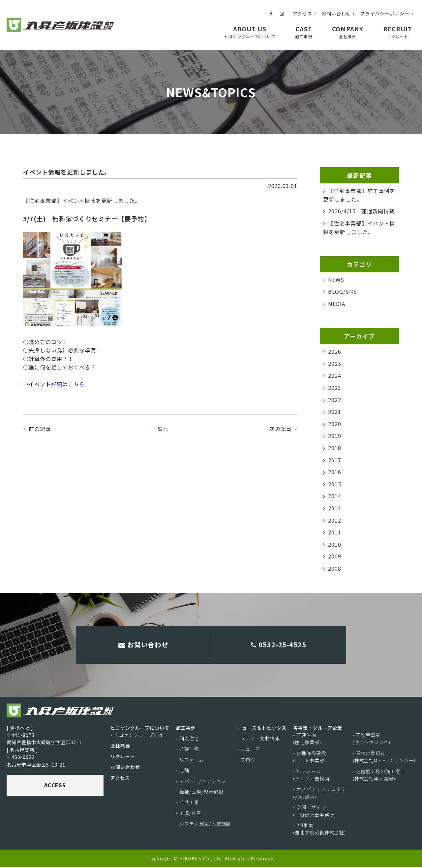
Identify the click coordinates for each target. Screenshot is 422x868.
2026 (335, 351)
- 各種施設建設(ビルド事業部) (310, 757)
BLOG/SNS (343, 291)
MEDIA (337, 304)
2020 (335, 424)
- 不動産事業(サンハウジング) (372, 739)
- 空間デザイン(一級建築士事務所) (315, 811)
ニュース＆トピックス (262, 728)
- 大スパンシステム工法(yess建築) (320, 793)
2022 (335, 399)
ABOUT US (250, 32)
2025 (335, 364)
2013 (335, 508)
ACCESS (55, 786)
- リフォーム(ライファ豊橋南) (312, 775)
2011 (335, 532)
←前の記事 (37, 429)
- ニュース (249, 749)
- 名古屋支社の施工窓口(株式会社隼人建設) (379, 775)
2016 (335, 472)
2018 (335, 448)
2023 (335, 388)
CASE (304, 32)
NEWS (336, 280)
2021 (335, 412)
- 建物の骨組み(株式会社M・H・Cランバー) (384, 757)
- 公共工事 (188, 803)
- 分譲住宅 (188, 749)
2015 (335, 484)
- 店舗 (183, 771)
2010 (335, 544)
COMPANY (348, 32)
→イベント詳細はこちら (54, 384)
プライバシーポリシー (387, 14)
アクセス (304, 14)
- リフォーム (190, 760)
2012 (335, 520)
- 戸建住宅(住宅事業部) (307, 739)
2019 (335, 436)
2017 (335, 460)
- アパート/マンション (201, 781)
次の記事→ (283, 429)
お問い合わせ (338, 14)
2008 (335, 568)
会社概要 (120, 746)
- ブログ (246, 760)
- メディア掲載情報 (259, 739)
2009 (335, 556)
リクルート (123, 757)
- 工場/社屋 (189, 814)
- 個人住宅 (188, 739)
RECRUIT (398, 32)
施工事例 (186, 728)
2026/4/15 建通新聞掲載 (361, 211)
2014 (335, 496)
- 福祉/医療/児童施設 (200, 792)
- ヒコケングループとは (137, 736)
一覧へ (160, 429)
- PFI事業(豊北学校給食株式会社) (319, 829)
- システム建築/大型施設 (203, 824)
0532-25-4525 (279, 645)
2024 (335, 375)
